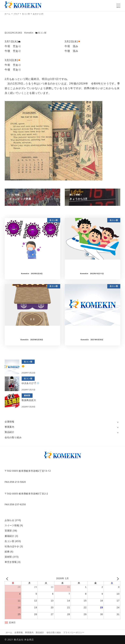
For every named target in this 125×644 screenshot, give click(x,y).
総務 (7, 552)
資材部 (8, 557)
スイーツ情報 (12, 525)
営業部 (8, 531)
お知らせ (10, 520)
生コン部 (42, 33)
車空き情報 (11, 562)
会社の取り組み (13, 437)
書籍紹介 (10, 536)
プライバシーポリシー (74, 632)
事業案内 (10, 427)
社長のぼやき (12, 546)
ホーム (9, 632)
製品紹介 (10, 432)
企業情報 (10, 422)
